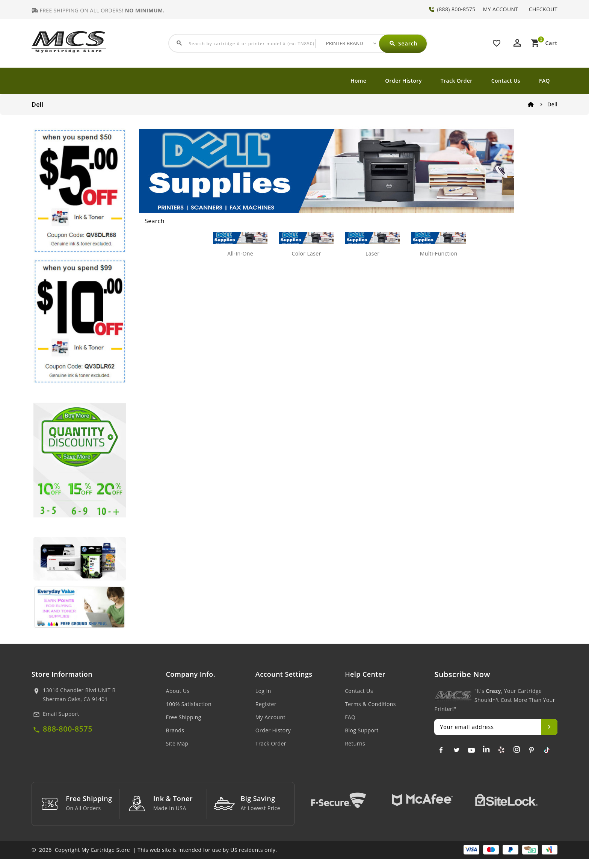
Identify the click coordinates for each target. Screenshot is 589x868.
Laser (372, 253)
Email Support (61, 714)
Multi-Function (439, 253)
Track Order (457, 81)
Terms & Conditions (370, 704)
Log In (263, 691)
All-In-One (240, 253)
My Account (270, 717)
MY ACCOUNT (501, 9)
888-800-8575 (68, 729)
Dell (552, 104)
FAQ (544, 81)
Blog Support (362, 730)
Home (358, 81)
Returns (355, 743)
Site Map (177, 743)
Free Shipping (184, 717)
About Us (178, 691)
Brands (175, 730)
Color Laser (306, 253)
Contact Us (506, 81)
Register (266, 704)
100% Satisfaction (189, 704)
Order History (403, 81)
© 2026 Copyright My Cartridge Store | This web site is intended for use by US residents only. (154, 859)
